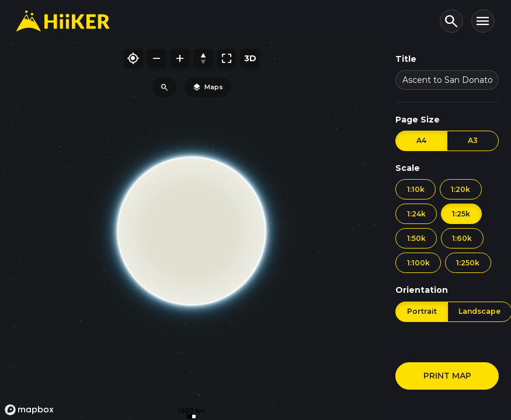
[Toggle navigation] (483, 21)
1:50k (416, 238)
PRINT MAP (447, 376)
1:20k (460, 189)
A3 (473, 140)
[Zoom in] (180, 58)
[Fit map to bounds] (227, 58)
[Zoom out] (157, 58)
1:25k (461, 214)
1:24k (416, 214)
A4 (421, 140)
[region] (192, 231)
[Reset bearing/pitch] (203, 58)
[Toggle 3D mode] (250, 58)
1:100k (418, 263)
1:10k (416, 189)
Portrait (422, 311)
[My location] (133, 58)
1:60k (462, 238)
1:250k (468, 263)
